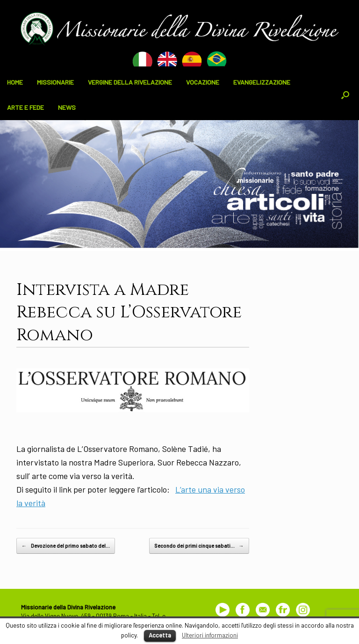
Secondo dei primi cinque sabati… (199, 546)
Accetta (160, 635)
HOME (15, 82)
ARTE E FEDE (25, 107)
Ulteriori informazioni (210, 635)
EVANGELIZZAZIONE (262, 82)
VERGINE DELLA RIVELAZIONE (130, 82)
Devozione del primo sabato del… (66, 546)
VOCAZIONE (203, 82)
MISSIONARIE (55, 82)
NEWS (67, 107)
